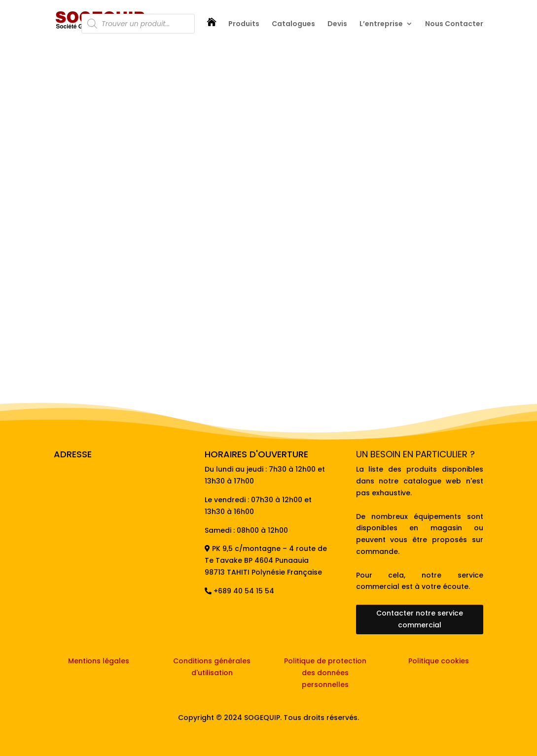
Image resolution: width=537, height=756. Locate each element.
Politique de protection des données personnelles (325, 673)
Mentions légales (99, 661)
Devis (337, 24)
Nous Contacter (454, 24)
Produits (244, 24)
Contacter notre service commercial (420, 619)
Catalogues (293, 24)
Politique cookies (439, 661)
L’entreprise (381, 24)
